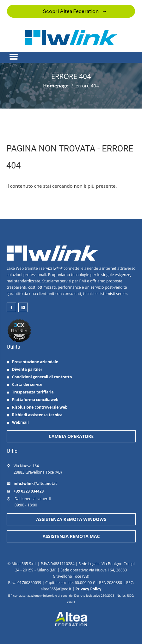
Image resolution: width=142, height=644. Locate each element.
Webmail (18, 422)
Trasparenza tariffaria (30, 392)
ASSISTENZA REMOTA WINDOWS (71, 519)
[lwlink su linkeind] (23, 307)
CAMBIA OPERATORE (71, 436)
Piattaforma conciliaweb (33, 400)
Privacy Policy (88, 589)
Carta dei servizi (25, 384)
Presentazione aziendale (32, 362)
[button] (71, 54)
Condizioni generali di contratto (39, 377)
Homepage (56, 86)
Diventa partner (25, 369)
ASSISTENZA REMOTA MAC (71, 536)
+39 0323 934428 (25, 491)
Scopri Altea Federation (71, 11)
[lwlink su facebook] (11, 307)
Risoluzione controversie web (37, 407)
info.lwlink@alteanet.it (32, 484)
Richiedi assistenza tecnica (34, 415)
